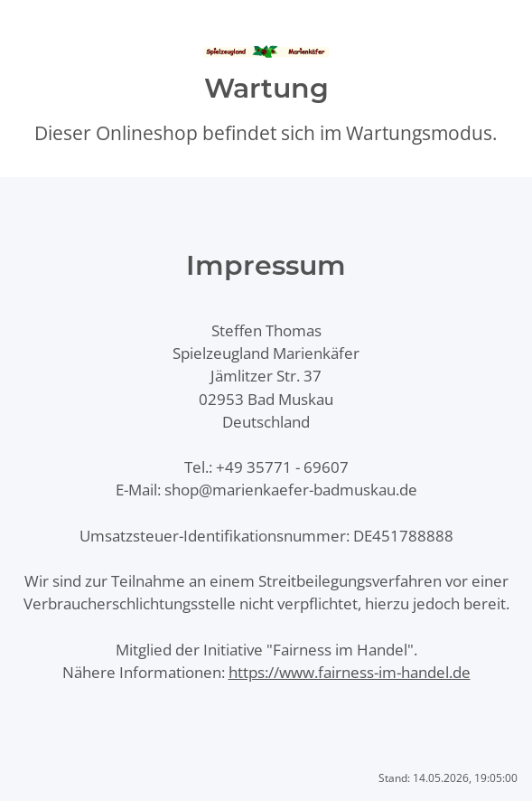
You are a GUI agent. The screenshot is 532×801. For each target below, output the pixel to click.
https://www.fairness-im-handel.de (350, 672)
